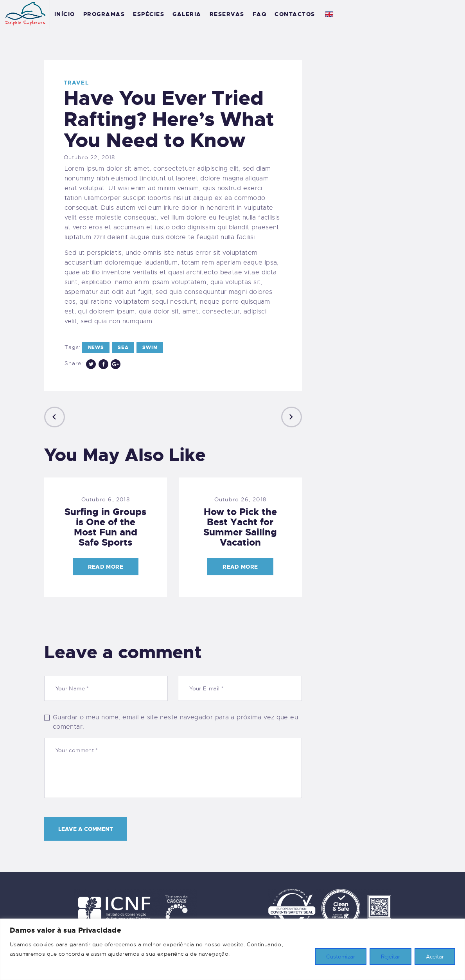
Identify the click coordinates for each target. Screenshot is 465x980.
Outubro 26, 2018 (240, 499)
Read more (106, 567)
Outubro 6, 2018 (106, 499)
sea (123, 348)
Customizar (341, 957)
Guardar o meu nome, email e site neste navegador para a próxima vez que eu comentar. (175, 722)
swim (150, 348)
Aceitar (435, 957)
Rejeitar (390, 957)
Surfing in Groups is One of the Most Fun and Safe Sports (105, 527)
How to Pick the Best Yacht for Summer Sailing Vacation (240, 527)
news (96, 348)
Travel (76, 83)
